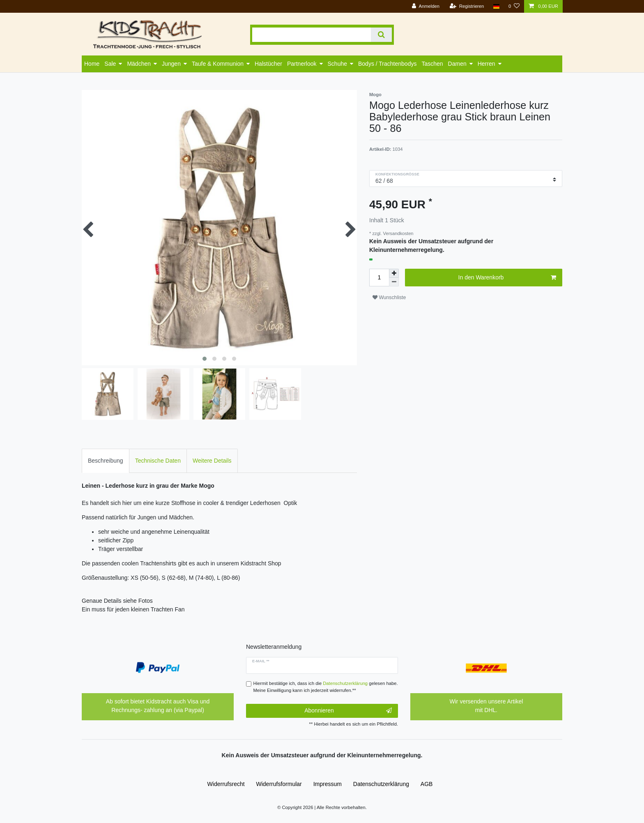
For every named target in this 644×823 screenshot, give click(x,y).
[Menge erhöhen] (394, 273)
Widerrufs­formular (279, 784)
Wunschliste (389, 297)
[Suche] (381, 35)
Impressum (328, 784)
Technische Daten (158, 461)
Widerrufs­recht (226, 784)
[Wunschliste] (514, 6)
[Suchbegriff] (312, 35)
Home (92, 64)
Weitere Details (212, 461)
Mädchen (139, 64)
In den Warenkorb (507, 278)
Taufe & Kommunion (218, 64)
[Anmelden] (426, 6)
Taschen (432, 64)
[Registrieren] (467, 6)
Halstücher (268, 64)
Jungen (171, 64)
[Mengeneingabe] (379, 278)
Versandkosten (397, 233)
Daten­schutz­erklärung (381, 784)
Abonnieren (348, 711)
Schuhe (337, 64)
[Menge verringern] (394, 282)
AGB (427, 784)
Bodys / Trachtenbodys (387, 64)
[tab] (106, 461)
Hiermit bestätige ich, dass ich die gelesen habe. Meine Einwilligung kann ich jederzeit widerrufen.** (326, 687)
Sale (110, 64)
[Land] (496, 6)
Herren (486, 64)
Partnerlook (302, 64)
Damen (457, 64)
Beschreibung (106, 461)
